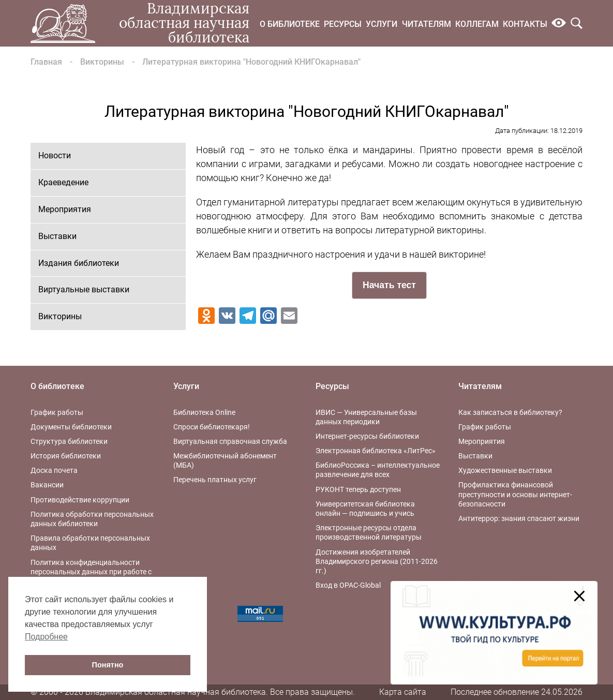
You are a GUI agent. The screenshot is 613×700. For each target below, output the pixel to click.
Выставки (57, 236)
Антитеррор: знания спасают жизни (519, 518)
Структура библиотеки (69, 441)
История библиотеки (66, 456)
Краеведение (63, 182)
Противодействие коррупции (80, 500)
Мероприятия (65, 209)
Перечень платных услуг (215, 480)
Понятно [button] (108, 665)
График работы (57, 412)
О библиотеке (290, 24)
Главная (46, 62)
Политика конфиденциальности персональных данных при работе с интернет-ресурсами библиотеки (91, 572)
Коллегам (477, 24)
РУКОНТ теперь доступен (358, 489)
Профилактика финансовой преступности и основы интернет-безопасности (515, 494)
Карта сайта (403, 692)
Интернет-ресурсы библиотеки (367, 436)
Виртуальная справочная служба (230, 441)
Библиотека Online (204, 412)
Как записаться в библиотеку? (510, 412)
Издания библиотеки (79, 263)
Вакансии (47, 485)
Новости (55, 155)
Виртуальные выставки (84, 289)
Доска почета (54, 470)
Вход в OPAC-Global (348, 585)
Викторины (102, 62)
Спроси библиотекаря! (212, 427)
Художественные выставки (505, 470)
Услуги (382, 24)
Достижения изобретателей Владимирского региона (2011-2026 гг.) (377, 561)
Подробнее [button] (46, 637)
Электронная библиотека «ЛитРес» (376, 451)
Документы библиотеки (71, 427)
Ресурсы (343, 24)
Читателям (427, 24)
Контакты (525, 24)
